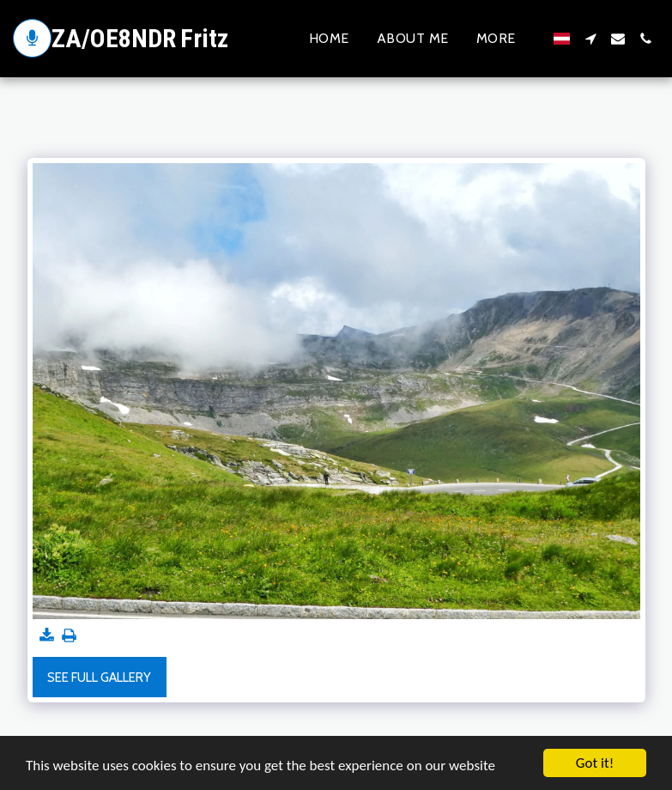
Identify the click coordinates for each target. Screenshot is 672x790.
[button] (590, 39)
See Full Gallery (99, 678)
